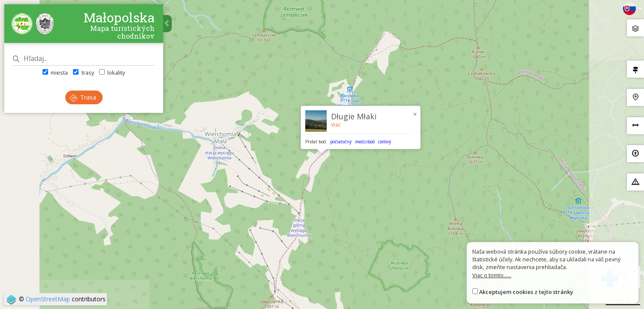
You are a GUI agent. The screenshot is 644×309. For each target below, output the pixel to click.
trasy (83, 73)
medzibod (365, 142)
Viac (336, 125)
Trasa (83, 97)
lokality (112, 73)
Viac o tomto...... (492, 275)
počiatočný (341, 142)
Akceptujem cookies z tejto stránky (526, 292)
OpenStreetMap (48, 299)
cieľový (385, 142)
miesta (55, 73)
